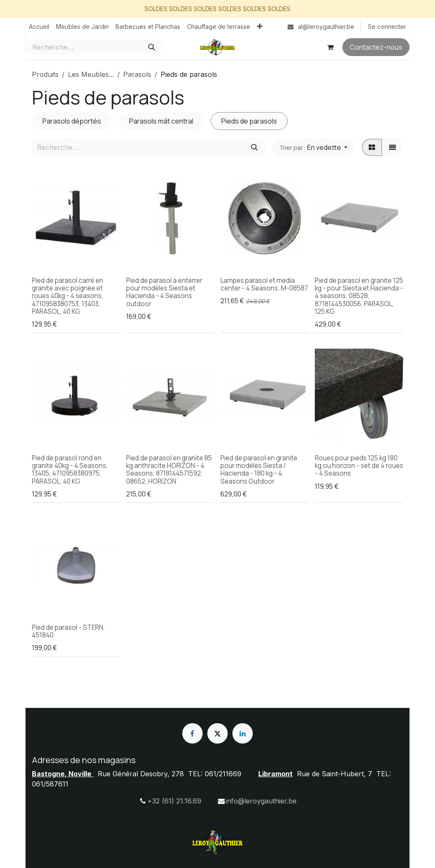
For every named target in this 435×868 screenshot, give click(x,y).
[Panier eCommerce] (330, 47)
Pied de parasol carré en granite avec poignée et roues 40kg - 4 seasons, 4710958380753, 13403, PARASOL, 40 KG (68, 296)
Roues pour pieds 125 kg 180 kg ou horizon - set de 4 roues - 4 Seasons (359, 466)
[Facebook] (192, 733)
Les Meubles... (91, 74)
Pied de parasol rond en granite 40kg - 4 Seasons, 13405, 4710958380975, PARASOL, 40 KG (70, 470)
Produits (45, 74)
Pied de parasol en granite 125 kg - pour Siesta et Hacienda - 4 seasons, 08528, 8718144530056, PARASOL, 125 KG (359, 296)
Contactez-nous (376, 47)
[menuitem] (39, 27)
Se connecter (387, 27)
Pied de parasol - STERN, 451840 (68, 631)
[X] (217, 733)
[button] (313, 147)
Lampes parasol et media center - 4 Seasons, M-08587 (264, 284)
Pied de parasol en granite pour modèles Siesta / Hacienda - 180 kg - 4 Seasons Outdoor (259, 470)
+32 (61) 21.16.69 (174, 801)
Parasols (137, 74)
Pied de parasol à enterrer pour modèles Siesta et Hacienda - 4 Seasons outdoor (164, 292)
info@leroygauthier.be (261, 801)
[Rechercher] (152, 47)
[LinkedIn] (243, 733)
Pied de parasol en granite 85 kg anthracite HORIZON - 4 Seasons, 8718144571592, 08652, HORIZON (169, 470)
